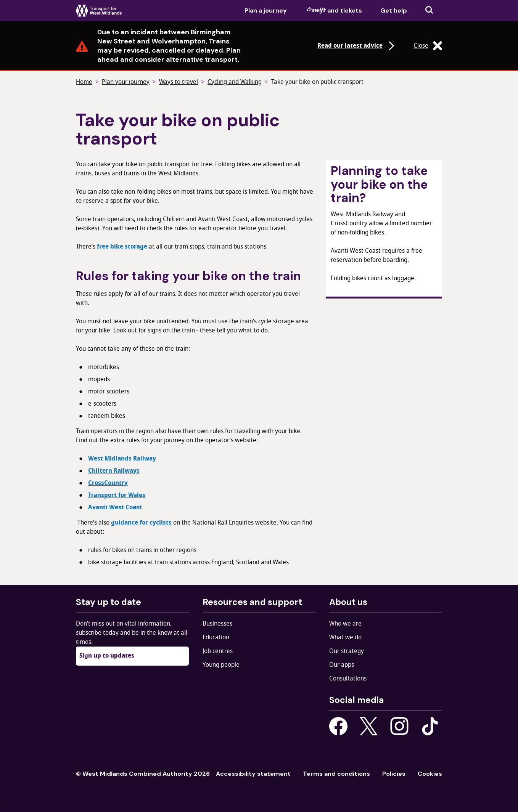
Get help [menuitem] (394, 10)
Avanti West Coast (115, 507)
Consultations (348, 679)
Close (428, 46)
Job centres (218, 651)
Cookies (430, 774)
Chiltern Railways (114, 471)
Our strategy (347, 651)
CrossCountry (108, 483)
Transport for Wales (117, 495)
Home (84, 82)
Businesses (217, 624)
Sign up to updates (107, 656)
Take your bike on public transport (317, 82)
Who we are (345, 624)
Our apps (342, 665)
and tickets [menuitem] (334, 10)
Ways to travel (179, 82)
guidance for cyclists (141, 523)
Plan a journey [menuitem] (266, 10)
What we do (345, 637)
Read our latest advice (357, 46)
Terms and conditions (336, 774)
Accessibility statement (253, 774)
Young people (221, 665)
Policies (394, 774)
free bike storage (122, 247)
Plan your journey (126, 82)
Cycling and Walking (235, 82)
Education (216, 637)
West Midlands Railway (122, 459)
